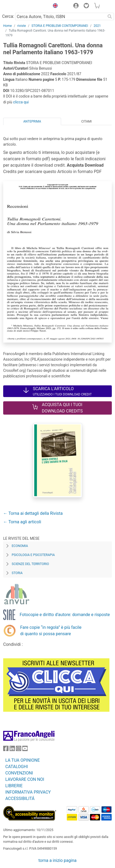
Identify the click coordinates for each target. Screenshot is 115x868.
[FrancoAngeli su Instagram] (19, 750)
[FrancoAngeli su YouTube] (25, 750)
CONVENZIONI (19, 773)
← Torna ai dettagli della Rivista (33, 513)
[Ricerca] (110, 16)
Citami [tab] (86, 121)
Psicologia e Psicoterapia (33, 555)
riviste (22, 26)
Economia (20, 546)
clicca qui (21, 102)
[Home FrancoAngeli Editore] (21, 6)
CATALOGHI (17, 767)
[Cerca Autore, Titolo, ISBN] (60, 16)
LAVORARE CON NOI (25, 779)
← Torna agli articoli (22, 522)
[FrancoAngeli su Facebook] (6, 750)
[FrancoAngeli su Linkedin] (12, 750)
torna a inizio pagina (57, 860)
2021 (97, 26)
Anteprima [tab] (32, 121)
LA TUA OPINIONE (23, 760)
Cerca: (8, 16)
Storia (17, 573)
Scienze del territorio (30, 564)
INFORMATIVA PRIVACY (28, 792)
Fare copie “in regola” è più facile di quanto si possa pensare (51, 631)
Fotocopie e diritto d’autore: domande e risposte (65, 615)
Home (7, 26)
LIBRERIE (14, 786)
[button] (54, 6)
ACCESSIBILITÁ (20, 799)
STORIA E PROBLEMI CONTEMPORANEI (60, 26)
